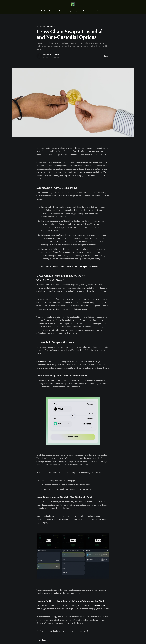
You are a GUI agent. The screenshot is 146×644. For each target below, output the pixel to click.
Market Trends (60, 11)
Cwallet (40, 361)
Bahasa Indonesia (103, 11)
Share (106, 56)
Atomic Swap (41, 26)
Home (35, 11)
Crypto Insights (74, 11)
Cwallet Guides (46, 11)
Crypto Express (88, 11)
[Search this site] (111, 11)
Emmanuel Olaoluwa (51, 55)
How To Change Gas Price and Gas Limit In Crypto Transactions (71, 267)
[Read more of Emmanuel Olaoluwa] (39, 56)
